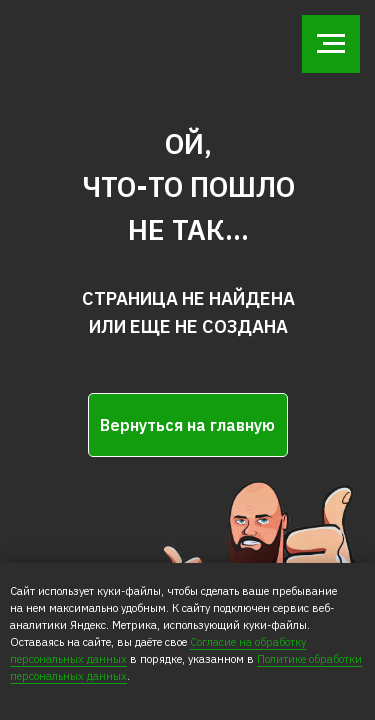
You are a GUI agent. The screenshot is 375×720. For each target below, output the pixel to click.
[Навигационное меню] (331, 44)
